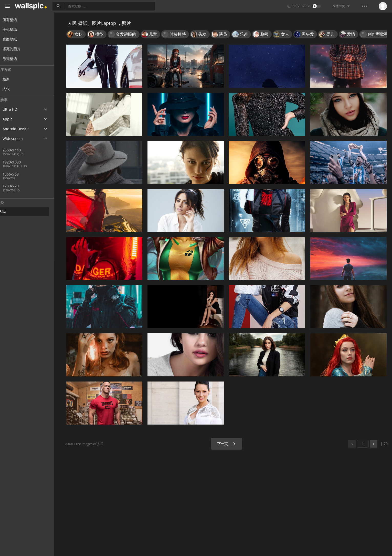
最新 (16, 79)
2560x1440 (21, 150)
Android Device (22, 129)
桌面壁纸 (16, 39)
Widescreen (19, 138)
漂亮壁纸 (16, 59)
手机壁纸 (16, 29)
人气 (16, 89)
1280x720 (20, 186)
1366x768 (38, 174)
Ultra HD (16, 109)
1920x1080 (21, 162)
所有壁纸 (16, 20)
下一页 (228, 444)
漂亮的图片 (18, 49)
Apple (14, 119)
